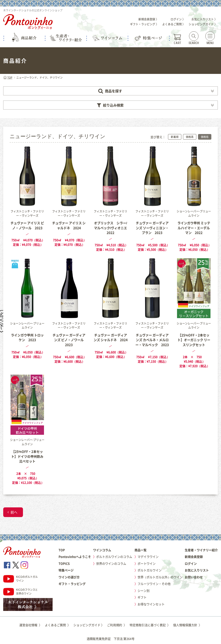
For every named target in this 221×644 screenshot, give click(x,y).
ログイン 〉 (178, 19)
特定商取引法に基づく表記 (150, 625)
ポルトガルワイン (150, 570)
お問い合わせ (194, 577)
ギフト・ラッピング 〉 (144, 24)
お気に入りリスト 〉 (204, 19)
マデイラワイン (148, 557)
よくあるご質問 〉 (174, 24)
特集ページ (66, 570)
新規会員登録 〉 (148, 19)
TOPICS (64, 563)
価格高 (190, 137)
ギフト (142, 597)
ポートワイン (147, 563)
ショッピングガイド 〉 (203, 24)
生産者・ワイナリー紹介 (201, 550)
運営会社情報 (31, 625)
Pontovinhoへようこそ (75, 557)
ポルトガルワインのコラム (114, 557)
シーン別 (144, 591)
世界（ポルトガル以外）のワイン (160, 577)
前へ (14, 512)
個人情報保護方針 (187, 625)
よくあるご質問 (58, 625)
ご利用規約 (117, 625)
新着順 (175, 137)
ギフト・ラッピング (72, 584)
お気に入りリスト (197, 570)
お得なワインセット (151, 604)
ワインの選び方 (69, 577)
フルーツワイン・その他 (154, 584)
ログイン (191, 563)
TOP (8, 78)
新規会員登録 (194, 557)
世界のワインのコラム (111, 563)
